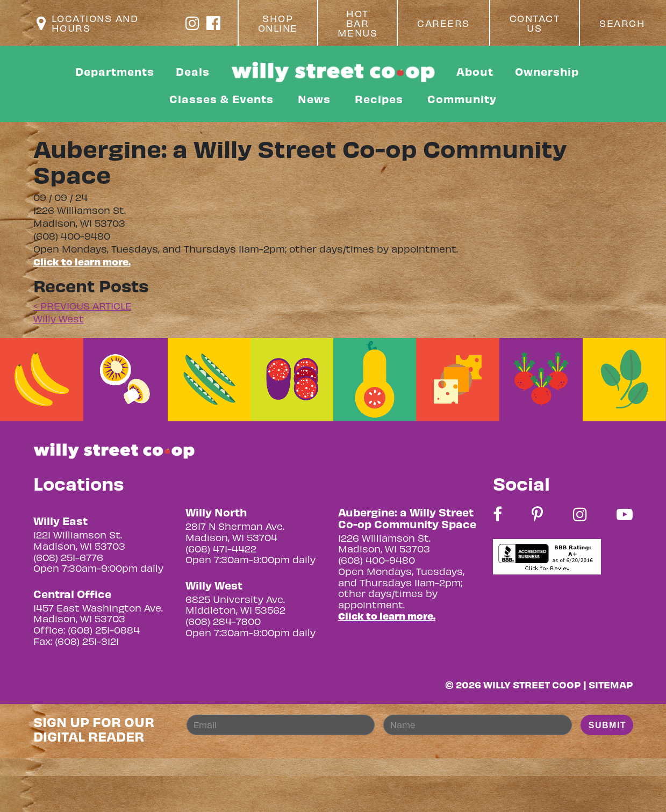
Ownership (547, 71)
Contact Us (535, 23)
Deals (193, 71)
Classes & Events (221, 99)
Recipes (379, 99)
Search (622, 23)
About (475, 71)
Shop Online (278, 23)
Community (462, 99)
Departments (115, 71)
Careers (443, 23)
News (314, 99)
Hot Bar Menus (358, 23)
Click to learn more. (82, 261)
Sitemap (611, 684)
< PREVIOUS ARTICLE (83, 306)
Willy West (59, 318)
